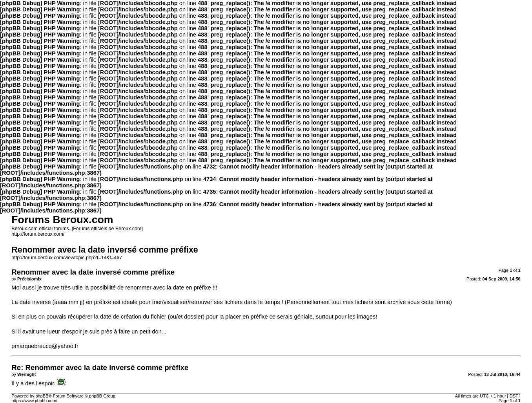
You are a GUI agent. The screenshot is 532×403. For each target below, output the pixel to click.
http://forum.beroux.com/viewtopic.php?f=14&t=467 (67, 258)
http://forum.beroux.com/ (38, 234)
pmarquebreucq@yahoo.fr (45, 346)
